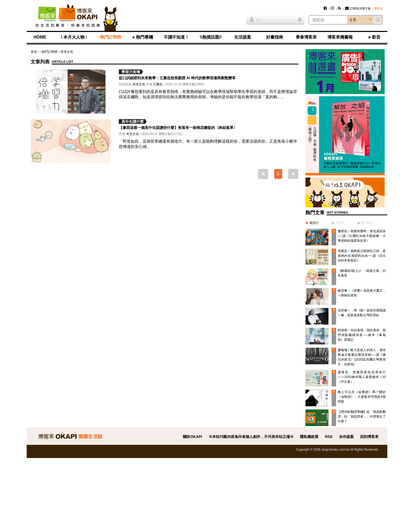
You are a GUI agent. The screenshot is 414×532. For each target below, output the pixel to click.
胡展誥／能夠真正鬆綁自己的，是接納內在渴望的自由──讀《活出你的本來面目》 (362, 256)
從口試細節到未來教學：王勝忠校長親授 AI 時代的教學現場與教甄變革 (177, 78)
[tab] (312, 223)
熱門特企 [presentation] (367, 223)
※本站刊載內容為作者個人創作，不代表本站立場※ (251, 437)
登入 (256, 19)
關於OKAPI (192, 437)
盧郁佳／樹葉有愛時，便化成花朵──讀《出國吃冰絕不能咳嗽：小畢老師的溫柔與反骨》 (362, 236)
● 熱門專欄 (143, 37)
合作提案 (346, 437)
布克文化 (67, 52)
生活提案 (243, 37)
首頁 (34, 52)
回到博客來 (369, 437)
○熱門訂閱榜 (110, 37)
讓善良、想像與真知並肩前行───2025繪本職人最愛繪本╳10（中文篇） (362, 377)
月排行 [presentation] (340, 223)
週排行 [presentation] (314, 223)
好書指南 (275, 37)
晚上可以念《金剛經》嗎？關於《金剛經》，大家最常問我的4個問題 (362, 397)
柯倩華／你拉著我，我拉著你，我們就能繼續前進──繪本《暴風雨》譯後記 (362, 335)
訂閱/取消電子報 (358, 8)
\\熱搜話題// (211, 37)
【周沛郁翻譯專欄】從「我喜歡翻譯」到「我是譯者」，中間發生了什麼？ (362, 417)
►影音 (374, 37)
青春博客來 (306, 37)
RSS (329, 437)
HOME (40, 37)
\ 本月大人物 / (74, 37)
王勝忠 (158, 84)
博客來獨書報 (340, 37)
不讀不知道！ (176, 37)
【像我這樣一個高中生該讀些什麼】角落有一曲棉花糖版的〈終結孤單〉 (178, 128)
